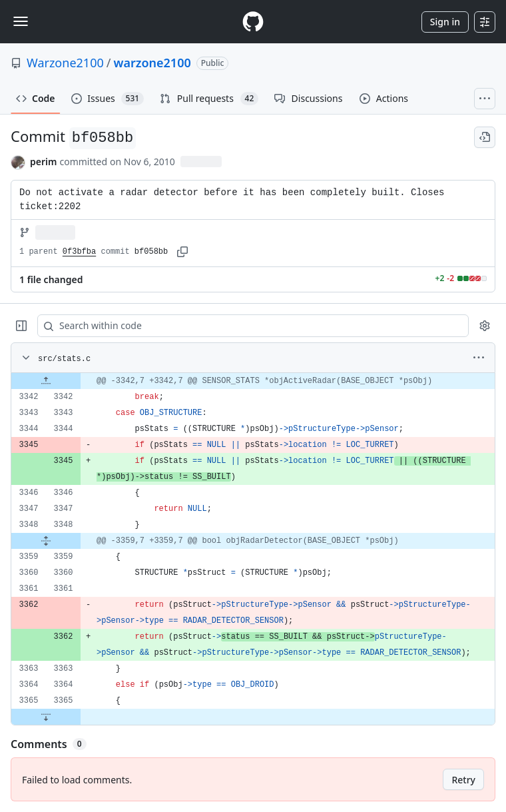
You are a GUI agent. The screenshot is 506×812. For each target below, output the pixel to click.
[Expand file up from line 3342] (46, 381)
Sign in (445, 22)
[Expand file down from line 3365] (46, 717)
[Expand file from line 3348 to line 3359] (46, 541)
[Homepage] (253, 22)
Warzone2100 (65, 63)
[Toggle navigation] (21, 21)
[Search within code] (247, 326)
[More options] (479, 358)
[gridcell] (253, 381)
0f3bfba (79, 252)
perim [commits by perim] (43, 162)
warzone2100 (152, 63)
